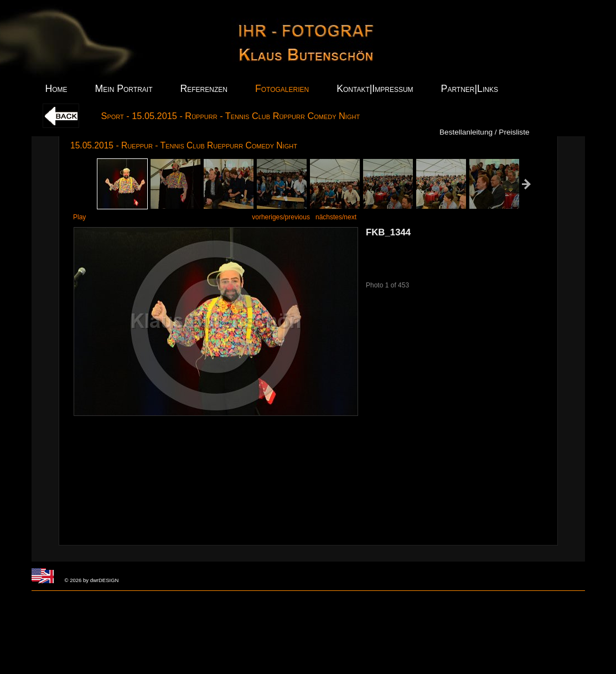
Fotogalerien (282, 89)
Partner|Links (470, 89)
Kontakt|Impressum (375, 89)
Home (56, 89)
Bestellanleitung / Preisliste (484, 132)
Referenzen (203, 89)
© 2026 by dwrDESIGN (92, 580)
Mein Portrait (124, 89)
